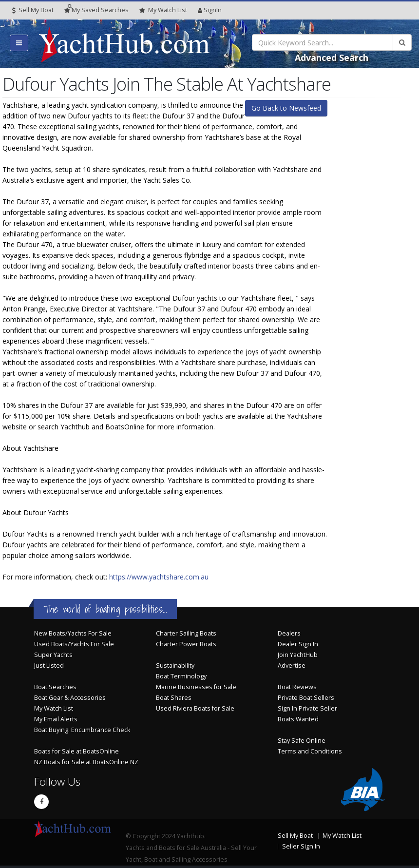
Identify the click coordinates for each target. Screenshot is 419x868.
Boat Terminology (181, 676)
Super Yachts (53, 655)
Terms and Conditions (310, 751)
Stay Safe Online (302, 741)
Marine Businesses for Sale (196, 687)
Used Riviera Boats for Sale (195, 708)
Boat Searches (55, 687)
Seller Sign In (301, 846)
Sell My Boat (33, 10)
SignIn (210, 10)
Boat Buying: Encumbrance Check (82, 730)
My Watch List (54, 708)
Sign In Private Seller (307, 708)
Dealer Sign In (298, 644)
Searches (96, 10)
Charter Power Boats (186, 644)
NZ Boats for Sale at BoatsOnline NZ (86, 762)
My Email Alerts (56, 719)
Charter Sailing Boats (186, 633)
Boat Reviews (297, 687)
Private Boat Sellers (306, 698)
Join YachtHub (298, 655)
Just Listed (49, 665)
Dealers (289, 633)
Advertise (292, 665)
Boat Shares (174, 698)
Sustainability (175, 665)
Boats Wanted (298, 719)
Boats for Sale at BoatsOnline (76, 751)
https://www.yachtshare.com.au (159, 577)
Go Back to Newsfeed (286, 108)
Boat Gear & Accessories (70, 698)
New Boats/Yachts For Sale (73, 633)
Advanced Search (332, 58)
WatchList (163, 10)
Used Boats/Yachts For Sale (74, 644)
